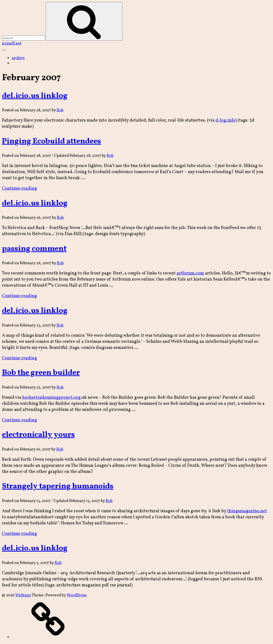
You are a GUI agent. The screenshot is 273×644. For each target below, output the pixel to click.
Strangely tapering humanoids (58, 486)
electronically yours (38, 435)
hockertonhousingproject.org (51, 398)
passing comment (34, 249)
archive (18, 58)
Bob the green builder (41, 373)
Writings (23, 595)
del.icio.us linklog (35, 96)
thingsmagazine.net (247, 511)
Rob (60, 110)
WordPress (76, 595)
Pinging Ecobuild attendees (51, 141)
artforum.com (190, 273)
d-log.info (225, 120)
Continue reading (19, 189)
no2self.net (12, 44)
